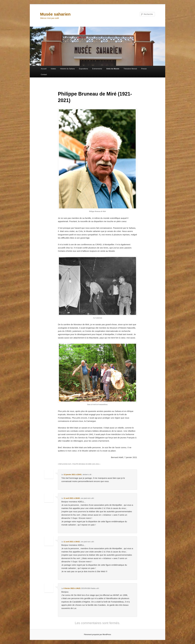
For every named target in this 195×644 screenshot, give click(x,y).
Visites (53, 69)
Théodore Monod (130, 69)
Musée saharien (55, 14)
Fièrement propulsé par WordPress (97, 635)
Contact (44, 74)
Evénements (97, 69)
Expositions (83, 69)
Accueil (44, 69)
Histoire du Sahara (67, 69)
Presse (144, 69)
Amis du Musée (113, 69)
